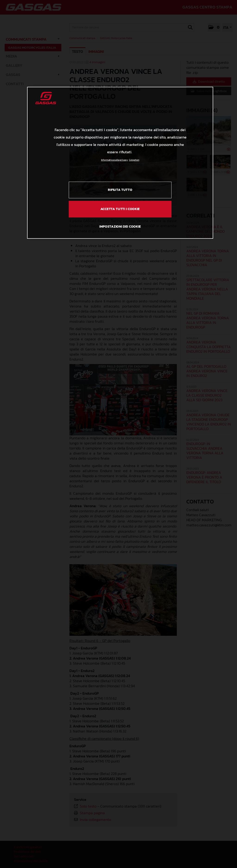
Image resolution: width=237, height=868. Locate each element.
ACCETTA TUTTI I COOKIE (120, 209)
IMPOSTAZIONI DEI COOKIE (120, 227)
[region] (120, 163)
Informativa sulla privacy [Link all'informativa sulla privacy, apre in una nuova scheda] (114, 160)
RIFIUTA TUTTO (120, 190)
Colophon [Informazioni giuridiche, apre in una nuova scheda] (134, 160)
